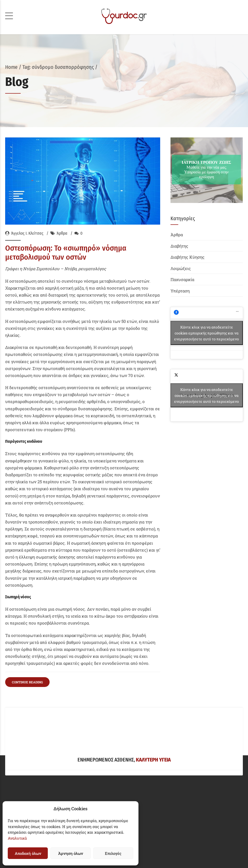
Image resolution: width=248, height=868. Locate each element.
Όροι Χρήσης (17, 719)
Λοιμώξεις (181, 268)
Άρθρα (62, 233)
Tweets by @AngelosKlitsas (207, 395)
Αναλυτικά (17, 838)
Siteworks (142, 849)
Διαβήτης (179, 246)
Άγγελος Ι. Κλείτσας (27, 233)
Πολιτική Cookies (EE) (26, 744)
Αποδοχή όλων (28, 853)
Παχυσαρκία (182, 279)
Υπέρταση (180, 291)
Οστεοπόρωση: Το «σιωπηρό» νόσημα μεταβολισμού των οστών (66, 253)
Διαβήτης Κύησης (188, 257)
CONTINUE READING (27, 574)
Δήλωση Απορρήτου (25, 731)
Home (11, 67)
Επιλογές (113, 853)
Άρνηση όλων (71, 853)
